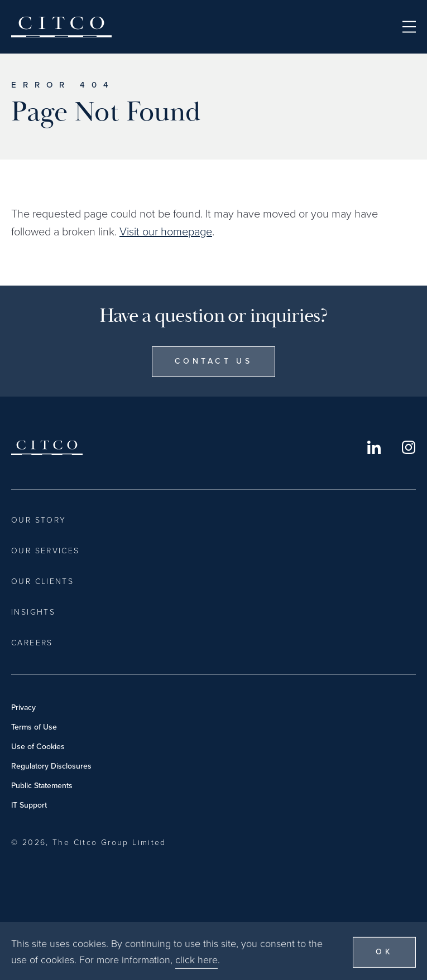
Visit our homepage (166, 231)
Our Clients (42, 581)
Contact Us (213, 361)
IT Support (29, 805)
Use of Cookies (38, 747)
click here (196, 969)
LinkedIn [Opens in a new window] (374, 447)
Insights (33, 612)
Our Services (45, 551)
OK (384, 961)
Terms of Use (34, 727)
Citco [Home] (61, 27)
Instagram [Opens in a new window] (409, 447)
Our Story (39, 520)
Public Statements (42, 786)
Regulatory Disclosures (51, 766)
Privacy (23, 708)
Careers (32, 643)
